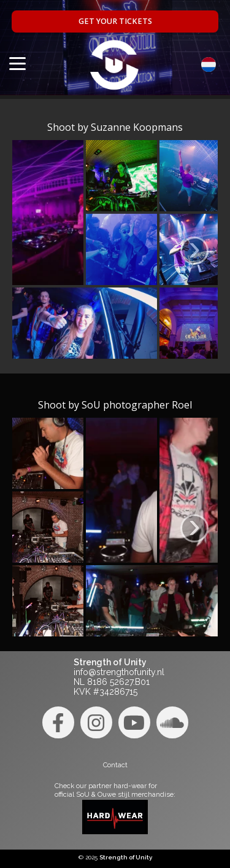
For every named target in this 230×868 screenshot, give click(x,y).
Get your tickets (115, 21)
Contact (115, 765)
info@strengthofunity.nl (119, 672)
